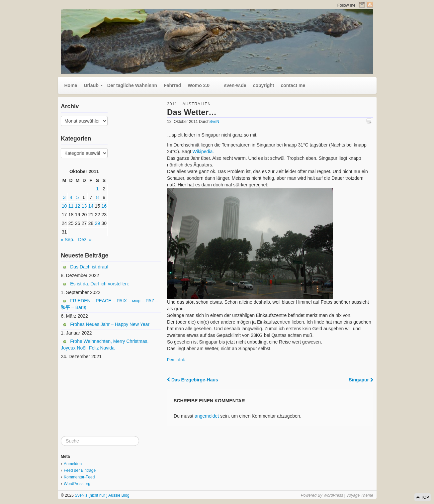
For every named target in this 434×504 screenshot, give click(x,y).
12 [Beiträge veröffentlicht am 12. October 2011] (78, 206)
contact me (293, 85)
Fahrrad (172, 85)
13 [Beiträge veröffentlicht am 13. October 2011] (84, 206)
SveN (214, 122)
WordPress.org (77, 484)
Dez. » (85, 240)
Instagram (362, 4)
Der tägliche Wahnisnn (132, 85)
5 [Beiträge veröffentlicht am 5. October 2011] (78, 197)
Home (71, 85)
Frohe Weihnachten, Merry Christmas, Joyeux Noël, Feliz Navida (105, 345)
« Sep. (67, 240)
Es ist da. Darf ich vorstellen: (99, 284)
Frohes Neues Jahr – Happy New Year (110, 324)
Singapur (361, 380)
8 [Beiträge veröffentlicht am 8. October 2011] (98, 197)
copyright (264, 85)
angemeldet (207, 416)
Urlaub (91, 85)
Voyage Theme (360, 495)
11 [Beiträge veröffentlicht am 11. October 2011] (71, 206)
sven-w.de (231, 85)
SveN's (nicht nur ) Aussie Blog (102, 495)
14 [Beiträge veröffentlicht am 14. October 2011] (91, 206)
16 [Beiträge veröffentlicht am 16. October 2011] (104, 206)
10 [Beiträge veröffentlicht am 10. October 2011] (64, 206)
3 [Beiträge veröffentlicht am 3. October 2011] (64, 197)
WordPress (333, 495)
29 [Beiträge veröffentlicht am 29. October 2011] (98, 223)
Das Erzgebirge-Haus (193, 380)
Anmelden (73, 464)
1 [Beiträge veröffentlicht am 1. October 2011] (98, 189)
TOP (423, 497)
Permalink (176, 360)
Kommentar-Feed (79, 477)
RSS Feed (370, 4)
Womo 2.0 (199, 85)
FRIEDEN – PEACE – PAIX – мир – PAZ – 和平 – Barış (109, 304)
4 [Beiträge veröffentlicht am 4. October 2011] (71, 197)
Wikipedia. (203, 151)
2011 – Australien (189, 104)
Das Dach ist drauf (89, 267)
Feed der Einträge (80, 470)
